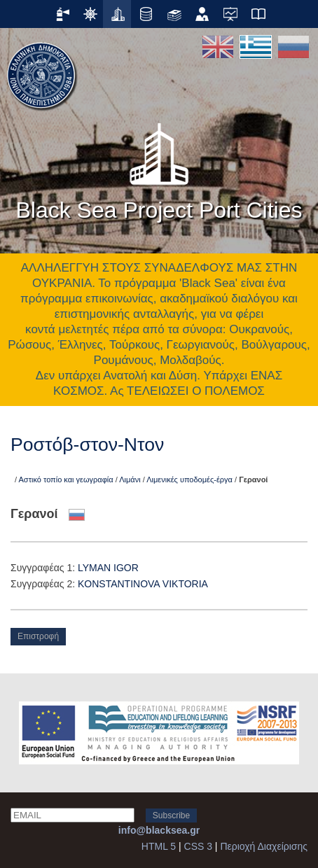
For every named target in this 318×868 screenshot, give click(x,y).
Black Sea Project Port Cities (159, 167)
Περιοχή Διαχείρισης (264, 846)
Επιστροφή (38, 636)
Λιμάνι (130, 479)
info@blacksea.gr (159, 830)
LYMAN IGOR (108, 568)
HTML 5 (159, 846)
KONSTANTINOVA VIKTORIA (143, 584)
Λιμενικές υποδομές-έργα (189, 479)
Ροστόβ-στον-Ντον (87, 444)
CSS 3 (198, 846)
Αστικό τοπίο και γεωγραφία (66, 479)
